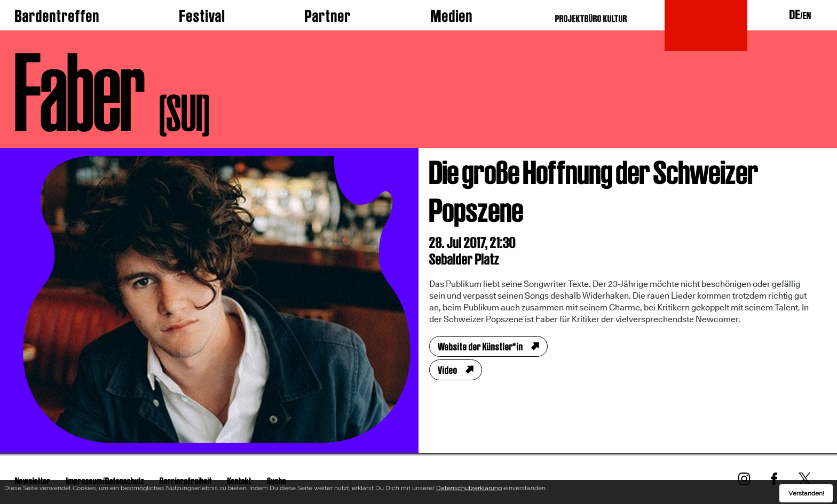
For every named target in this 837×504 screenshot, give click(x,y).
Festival (202, 16)
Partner (328, 16)
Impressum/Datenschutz (105, 481)
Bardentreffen (57, 16)
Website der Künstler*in (480, 347)
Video (448, 370)
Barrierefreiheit (186, 481)
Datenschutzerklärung (469, 491)
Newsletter (33, 481)
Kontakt (239, 481)
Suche (277, 481)
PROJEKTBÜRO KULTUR (591, 18)
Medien (452, 16)
